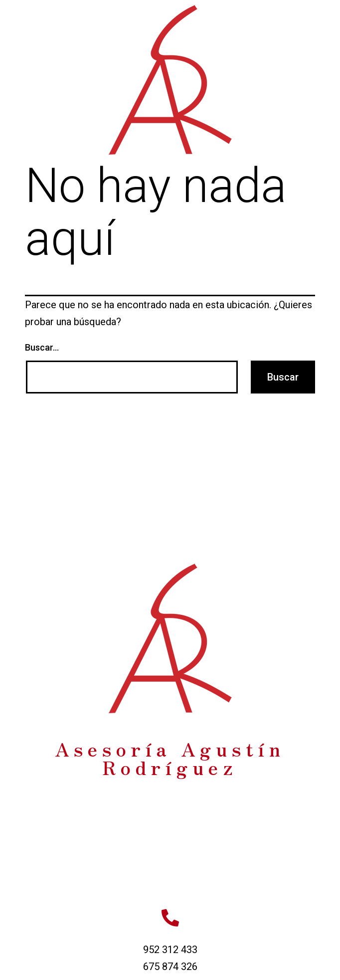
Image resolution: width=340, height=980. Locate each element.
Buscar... (42, 347)
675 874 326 (170, 967)
